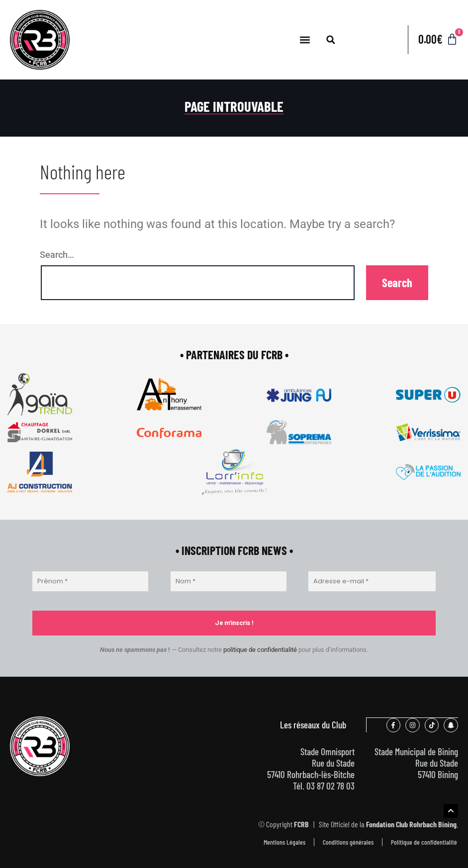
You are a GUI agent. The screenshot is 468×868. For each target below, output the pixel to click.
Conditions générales (348, 841)
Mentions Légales (284, 841)
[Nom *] (229, 581)
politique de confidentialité (260, 650)
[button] (305, 40)
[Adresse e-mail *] (372, 581)
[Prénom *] (90, 581)
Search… (57, 255)
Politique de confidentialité (424, 841)
